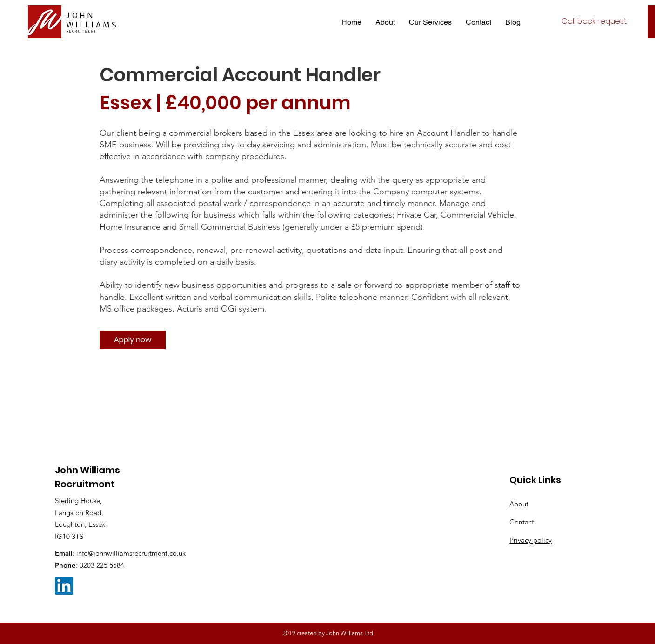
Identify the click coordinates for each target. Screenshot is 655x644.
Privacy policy (531, 540)
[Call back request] (594, 22)
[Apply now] (133, 340)
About (519, 504)
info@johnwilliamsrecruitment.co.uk (131, 553)
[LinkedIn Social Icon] (64, 586)
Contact (522, 522)
